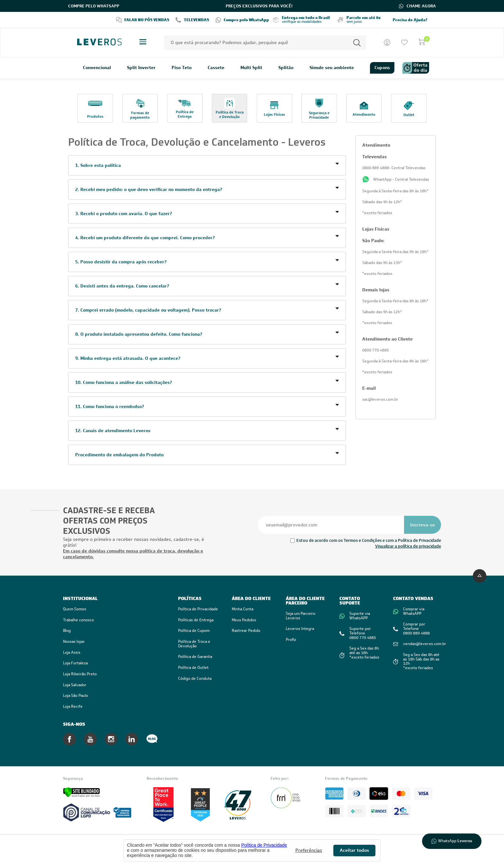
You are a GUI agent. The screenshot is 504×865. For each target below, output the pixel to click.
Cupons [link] (382, 68)
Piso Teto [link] (182, 68)
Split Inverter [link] (141, 68)
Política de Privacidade (264, 845)
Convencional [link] (97, 68)
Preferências (309, 850)
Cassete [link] (216, 68)
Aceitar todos (354, 850)
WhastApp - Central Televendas (396, 179)
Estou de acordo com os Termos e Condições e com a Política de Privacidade (369, 540)
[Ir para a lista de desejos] (404, 42)
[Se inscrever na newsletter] (423, 525)
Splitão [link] (286, 68)
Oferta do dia (415, 68)
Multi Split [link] (251, 68)
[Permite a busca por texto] (357, 43)
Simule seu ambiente (332, 68)
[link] (114, 653)
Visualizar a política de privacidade (408, 546)
